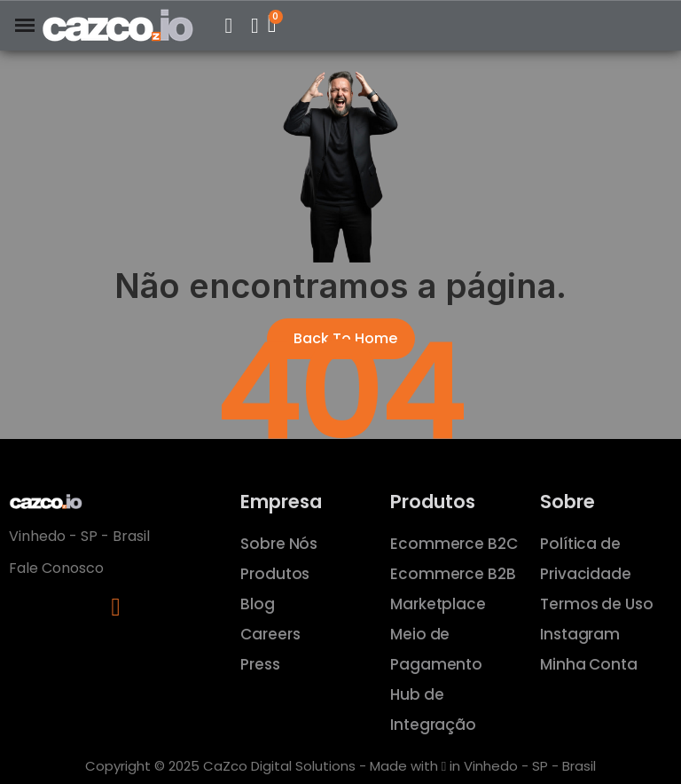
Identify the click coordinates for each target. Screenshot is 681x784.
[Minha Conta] (255, 26)
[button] (229, 26)
